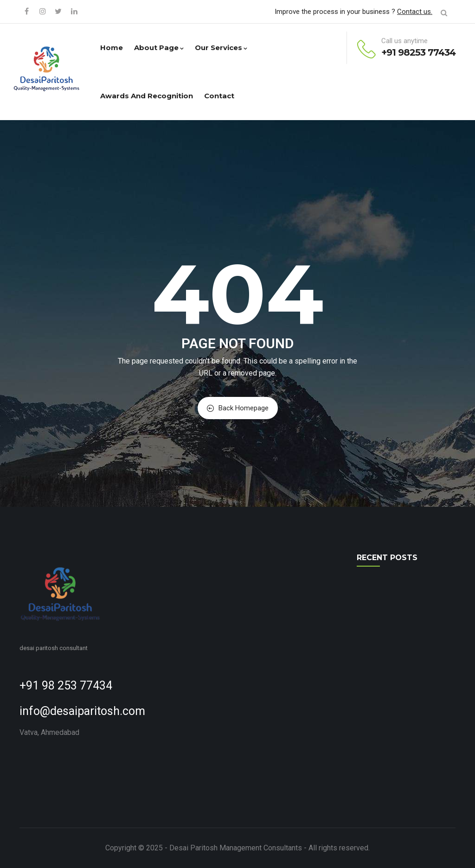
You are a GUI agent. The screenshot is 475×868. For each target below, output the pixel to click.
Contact (219, 96)
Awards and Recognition (147, 96)
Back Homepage (238, 408)
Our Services (221, 48)
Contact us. (415, 12)
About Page (159, 48)
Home (112, 48)
